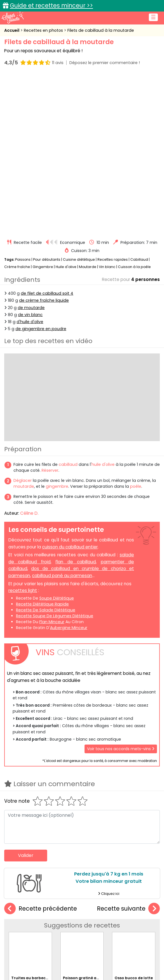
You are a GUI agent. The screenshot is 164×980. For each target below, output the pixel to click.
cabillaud (68, 306)
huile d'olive (103, 306)
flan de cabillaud (76, 403)
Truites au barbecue (31, 814)
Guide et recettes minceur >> (51, 5)
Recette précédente (41, 750)
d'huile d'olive (30, 163)
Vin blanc (107, 108)
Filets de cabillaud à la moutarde (101, 30)
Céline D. (29, 355)
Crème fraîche (17, 108)
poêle (136, 328)
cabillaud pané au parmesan (62, 417)
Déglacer (23, 322)
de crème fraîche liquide (44, 142)
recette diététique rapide (42, 446)
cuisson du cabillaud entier (70, 388)
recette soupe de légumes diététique (55, 457)
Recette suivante (128, 750)
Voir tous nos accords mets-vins (121, 590)
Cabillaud (139, 101)
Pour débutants (47, 101)
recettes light (23, 432)
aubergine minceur (69, 469)
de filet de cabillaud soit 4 (47, 135)
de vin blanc (30, 156)
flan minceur (52, 463)
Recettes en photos (44, 30)
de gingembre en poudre (41, 170)
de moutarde (31, 149)
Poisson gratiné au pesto (87, 814)
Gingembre (43, 108)
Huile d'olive (66, 108)
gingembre (57, 328)
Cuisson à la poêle (134, 108)
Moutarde (88, 108)
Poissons (23, 101)
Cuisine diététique (79, 101)
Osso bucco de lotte (134, 814)
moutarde (24, 328)
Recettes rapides (113, 101)
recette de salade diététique (46, 452)
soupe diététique (57, 440)
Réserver (50, 312)
